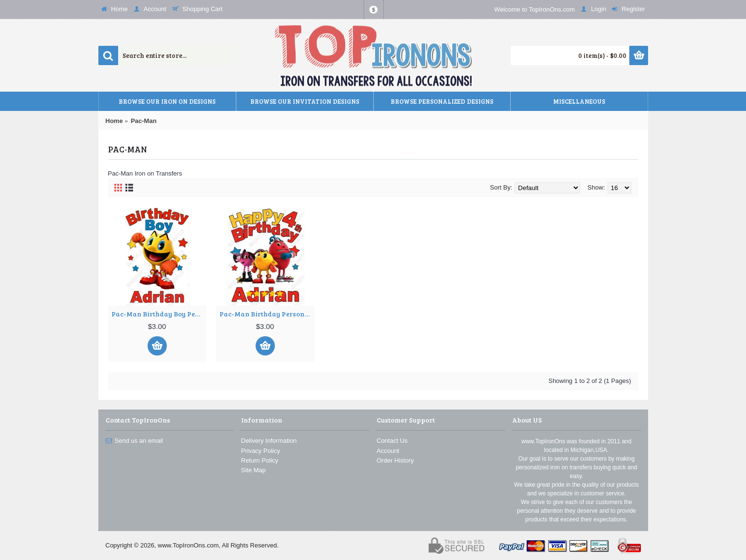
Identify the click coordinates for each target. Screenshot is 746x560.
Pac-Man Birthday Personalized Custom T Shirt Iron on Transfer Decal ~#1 (267, 314)
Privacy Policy (261, 451)
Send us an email (134, 441)
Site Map (253, 470)
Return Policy (260, 460)
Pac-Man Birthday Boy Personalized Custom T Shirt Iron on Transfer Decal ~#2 (159, 314)
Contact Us (392, 441)
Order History (395, 460)
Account (388, 451)
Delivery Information (269, 441)
